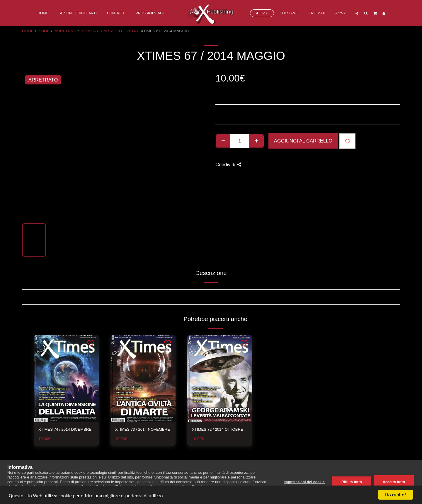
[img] (66, 379)
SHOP (44, 31)
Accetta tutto (394, 482)
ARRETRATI (66, 31)
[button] (357, 13)
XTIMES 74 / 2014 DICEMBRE (65, 429)
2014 (131, 31)
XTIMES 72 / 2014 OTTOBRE (218, 429)
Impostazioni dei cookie (304, 482)
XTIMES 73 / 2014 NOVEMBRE (143, 429)
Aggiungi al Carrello (303, 141)
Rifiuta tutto (352, 482)
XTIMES (89, 31)
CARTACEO (111, 31)
